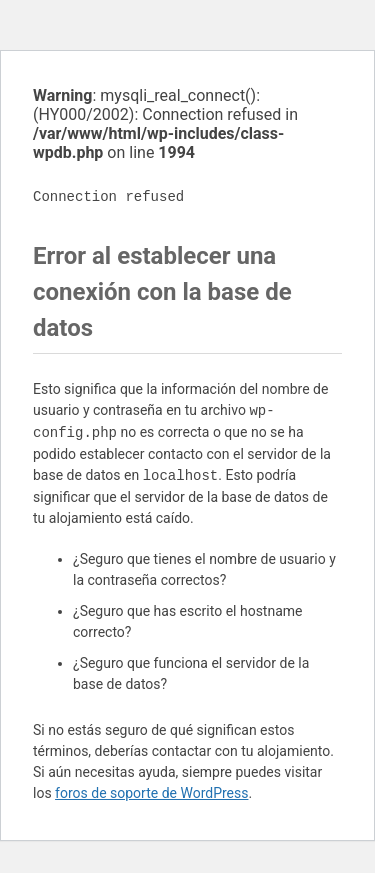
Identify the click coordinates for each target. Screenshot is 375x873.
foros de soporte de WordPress (151, 793)
